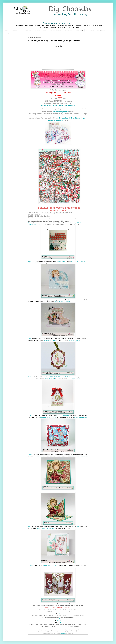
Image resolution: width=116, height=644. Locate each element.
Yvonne (30, 223)
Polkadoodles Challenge (55, 30)
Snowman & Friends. (75, 340)
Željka (30, 377)
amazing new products (61, 112)
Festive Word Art (75, 379)
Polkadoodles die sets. (81, 417)
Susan (59, 621)
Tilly (59, 613)
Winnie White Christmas (63, 416)
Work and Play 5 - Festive (62, 302)
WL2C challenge (68, 30)
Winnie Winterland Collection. (80, 456)
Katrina (30, 338)
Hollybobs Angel (61, 261)
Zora (59, 622)
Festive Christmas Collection (48, 417)
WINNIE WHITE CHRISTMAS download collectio (57, 377)
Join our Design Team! (40, 30)
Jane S (31, 416)
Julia (29, 526)
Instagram (8, 33)
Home (7, 30)
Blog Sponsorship (102, 30)
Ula (78, 526)
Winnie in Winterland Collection (45, 528)
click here (63, 634)
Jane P (31, 454)
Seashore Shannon (41, 456)
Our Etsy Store (28, 30)
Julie (29, 300)
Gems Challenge (79, 30)
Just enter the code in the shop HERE (57, 106)
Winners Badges (90, 30)
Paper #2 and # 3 (50, 379)
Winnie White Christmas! (51, 340)
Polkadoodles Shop (16, 30)
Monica (31, 565)
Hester (30, 261)
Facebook (42, 300)
